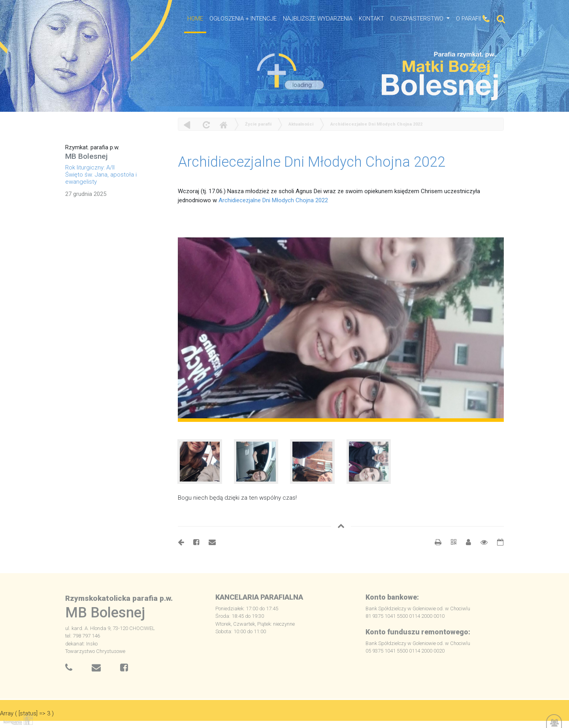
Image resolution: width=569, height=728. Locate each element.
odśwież (205, 125)
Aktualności (301, 124)
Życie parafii (258, 124)
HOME (195, 19)
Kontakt (371, 19)
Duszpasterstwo (418, 19)
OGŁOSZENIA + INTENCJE (243, 19)
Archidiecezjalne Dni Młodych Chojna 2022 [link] (273, 200)
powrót (187, 125)
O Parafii (469, 19)
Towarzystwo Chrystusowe (95, 651)
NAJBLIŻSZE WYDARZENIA (318, 19)
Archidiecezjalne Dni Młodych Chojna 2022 (376, 124)
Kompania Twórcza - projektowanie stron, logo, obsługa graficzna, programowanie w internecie (17, 720)
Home (223, 125)
